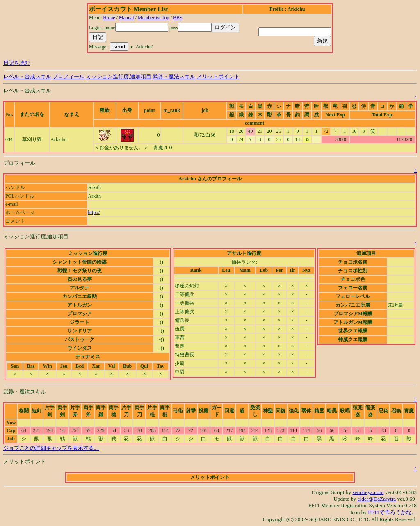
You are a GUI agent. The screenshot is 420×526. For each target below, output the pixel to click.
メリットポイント (218, 76)
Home (109, 18)
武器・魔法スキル (174, 76)
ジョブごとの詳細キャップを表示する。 (51, 448)
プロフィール (68, 76)
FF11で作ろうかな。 (392, 512)
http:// (94, 212)
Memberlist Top (154, 18)
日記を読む (17, 63)
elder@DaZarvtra (377, 499)
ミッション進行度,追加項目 (119, 76)
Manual (127, 18)
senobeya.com (368, 492)
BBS (178, 18)
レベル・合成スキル (27, 76)
